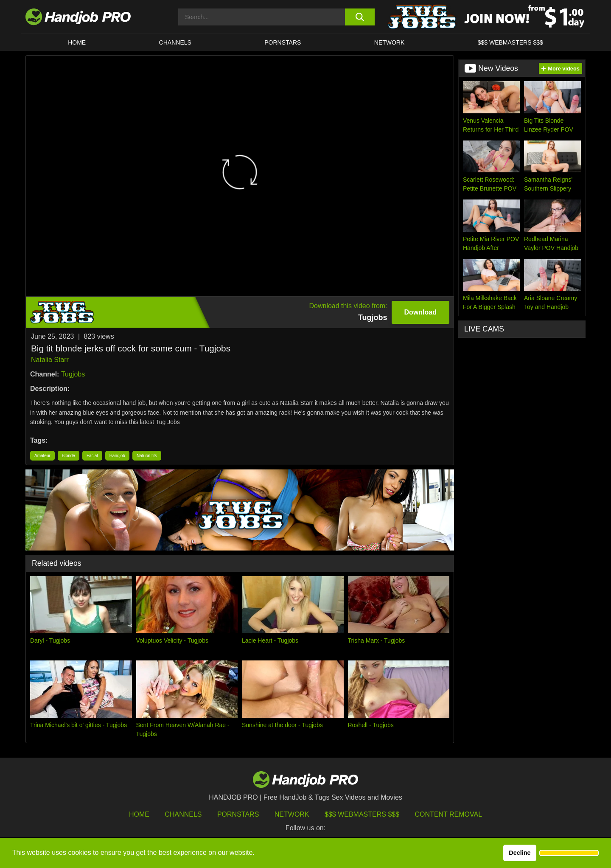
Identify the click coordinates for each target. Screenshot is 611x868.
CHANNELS (175, 42)
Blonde (69, 456)
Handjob (117, 456)
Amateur (42, 456)
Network (390, 42)
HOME (77, 42)
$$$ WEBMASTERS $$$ (510, 42)
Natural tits (147, 456)
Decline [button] (520, 853)
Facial (92, 456)
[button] (569, 853)
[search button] (360, 17)
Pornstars (283, 42)
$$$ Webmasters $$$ (362, 814)
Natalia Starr (50, 360)
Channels (183, 814)
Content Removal (449, 814)
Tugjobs (73, 374)
